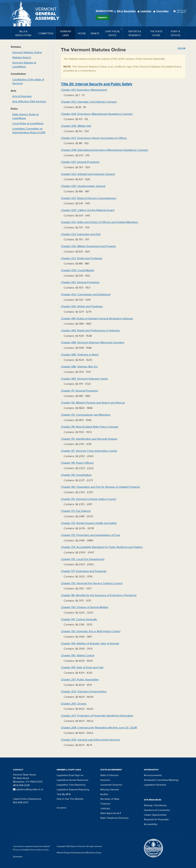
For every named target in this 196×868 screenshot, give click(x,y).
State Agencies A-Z (111, 813)
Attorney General (109, 790)
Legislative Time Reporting (71, 785)
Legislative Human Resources (72, 780)
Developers (18, 857)
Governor (105, 780)
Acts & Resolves (22, 96)
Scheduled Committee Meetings (161, 780)
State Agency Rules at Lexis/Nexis (25, 116)
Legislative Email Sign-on (70, 775)
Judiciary (105, 808)
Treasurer (105, 804)
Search (103, 18)
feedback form (29, 850)
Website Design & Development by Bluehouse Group (79, 853)
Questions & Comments (157, 810)
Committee (161, 11)
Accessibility (151, 824)
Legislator (145, 11)
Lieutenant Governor (111, 785)
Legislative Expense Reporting (73, 790)
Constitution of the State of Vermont (28, 82)
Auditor (104, 794)
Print (181, 48)
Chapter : (84, 90)
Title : (97, 84)
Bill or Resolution (125, 11)
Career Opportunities (155, 815)
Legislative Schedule (155, 785)
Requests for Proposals (156, 819)
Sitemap (148, 805)
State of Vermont (109, 775)
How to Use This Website (70, 799)
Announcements (153, 775)
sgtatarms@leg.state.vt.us (28, 789)
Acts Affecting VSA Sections (29, 102)
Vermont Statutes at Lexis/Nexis (24, 65)
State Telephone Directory (114, 818)
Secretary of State (110, 799)
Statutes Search (22, 57)
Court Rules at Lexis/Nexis (28, 123)
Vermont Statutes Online (27, 52)
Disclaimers (160, 805)
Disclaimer (62, 808)
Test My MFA (64, 794)
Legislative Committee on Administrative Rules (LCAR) (29, 131)
